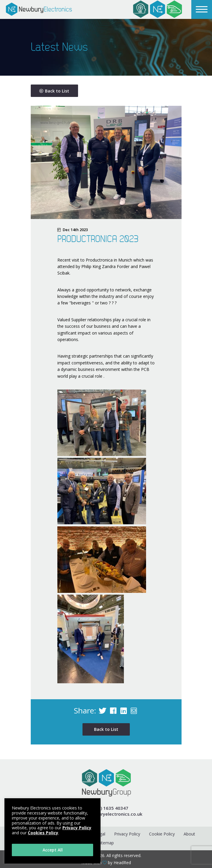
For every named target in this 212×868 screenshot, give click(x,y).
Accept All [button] (53, 850)
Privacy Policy (127, 834)
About (189, 834)
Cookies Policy (43, 833)
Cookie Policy (162, 834)
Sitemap (106, 843)
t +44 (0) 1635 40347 (106, 808)
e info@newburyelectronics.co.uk (106, 814)
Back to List (54, 91)
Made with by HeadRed (106, 863)
